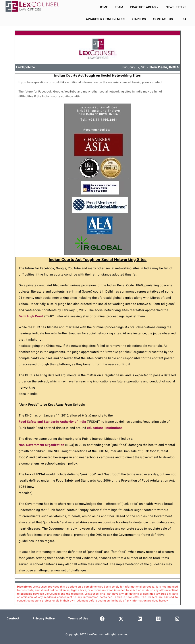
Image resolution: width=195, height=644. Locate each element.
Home (103, 7)
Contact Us (163, 19)
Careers (139, 19)
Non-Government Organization (42, 445)
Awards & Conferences (106, 19)
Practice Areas (144, 7)
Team (119, 7)
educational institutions (105, 428)
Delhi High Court (31, 316)
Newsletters (176, 7)
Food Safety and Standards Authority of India (52, 422)
